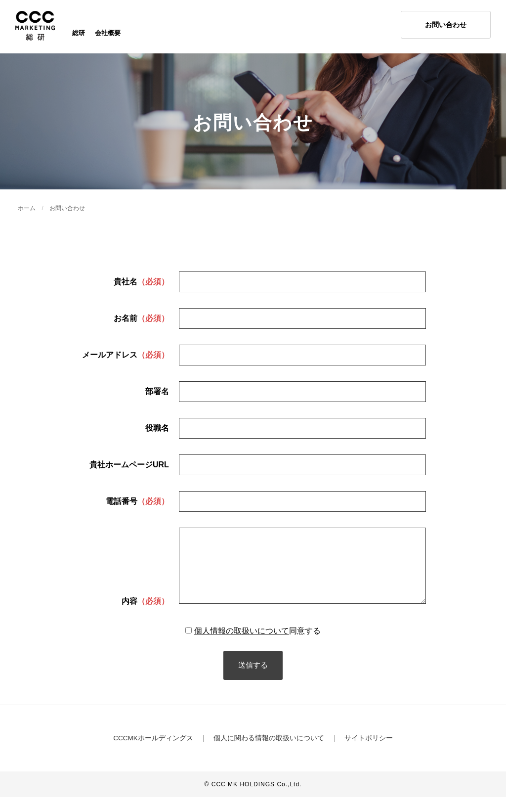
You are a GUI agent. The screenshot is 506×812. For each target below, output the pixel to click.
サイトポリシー (369, 753)
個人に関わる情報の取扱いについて (269, 753)
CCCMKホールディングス (153, 753)
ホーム (27, 211)
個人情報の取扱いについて (242, 646)
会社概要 (108, 34)
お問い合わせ (67, 211)
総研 (79, 34)
